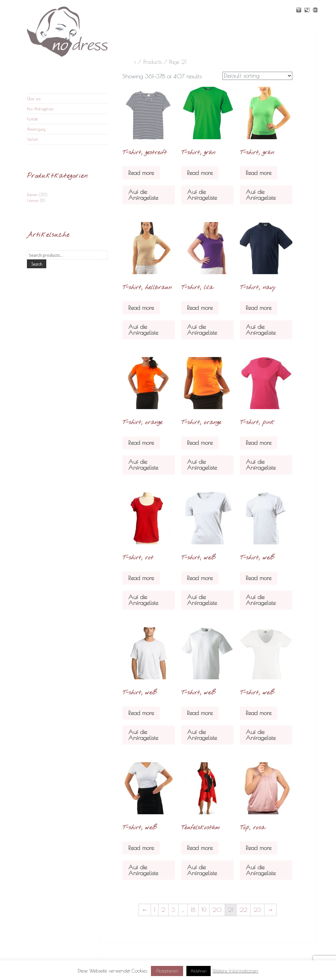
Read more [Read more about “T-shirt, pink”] (259, 443)
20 (217, 910)
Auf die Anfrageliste (143, 195)
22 (243, 910)
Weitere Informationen (235, 971)
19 (204, 910)
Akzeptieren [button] (167, 971)
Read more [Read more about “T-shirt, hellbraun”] (141, 308)
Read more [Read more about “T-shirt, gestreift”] (141, 173)
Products (153, 62)
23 (257, 910)
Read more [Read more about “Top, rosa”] (259, 848)
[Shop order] (257, 76)
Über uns (34, 99)
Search (37, 264)
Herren (33, 200)
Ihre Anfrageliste (40, 109)
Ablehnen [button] (199, 971)
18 (193, 910)
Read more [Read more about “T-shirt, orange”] (141, 443)
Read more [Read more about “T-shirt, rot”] (141, 578)
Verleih (32, 139)
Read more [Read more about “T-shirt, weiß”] (200, 578)
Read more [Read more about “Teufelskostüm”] (200, 848)
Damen (32, 195)
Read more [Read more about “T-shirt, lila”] (200, 308)
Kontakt (32, 119)
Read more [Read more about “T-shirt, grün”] (200, 173)
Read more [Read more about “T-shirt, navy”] (259, 308)
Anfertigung (36, 129)
